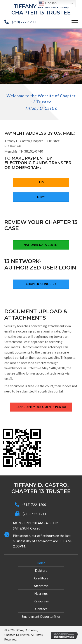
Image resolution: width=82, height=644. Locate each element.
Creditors (41, 578)
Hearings (41, 593)
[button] (75, 22)
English (48, 4)
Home (41, 563)
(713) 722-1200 (24, 22)
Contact (41, 609)
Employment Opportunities (41, 616)
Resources (41, 601)
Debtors (41, 570)
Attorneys (41, 586)
